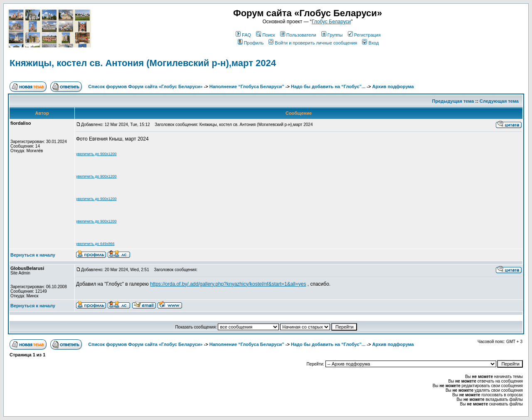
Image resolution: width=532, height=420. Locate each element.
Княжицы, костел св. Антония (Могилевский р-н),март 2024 (143, 63)
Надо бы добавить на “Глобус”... (328, 86)
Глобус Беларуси (331, 22)
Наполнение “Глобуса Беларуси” (247, 86)
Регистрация (364, 35)
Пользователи (298, 35)
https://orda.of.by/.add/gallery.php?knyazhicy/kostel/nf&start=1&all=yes (228, 284)
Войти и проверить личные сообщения (313, 43)
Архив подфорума (393, 86)
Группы (332, 35)
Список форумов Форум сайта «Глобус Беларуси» (145, 86)
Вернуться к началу (33, 255)
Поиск (265, 35)
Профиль (251, 43)
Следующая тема (499, 101)
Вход (370, 43)
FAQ (243, 35)
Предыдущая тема (453, 101)
